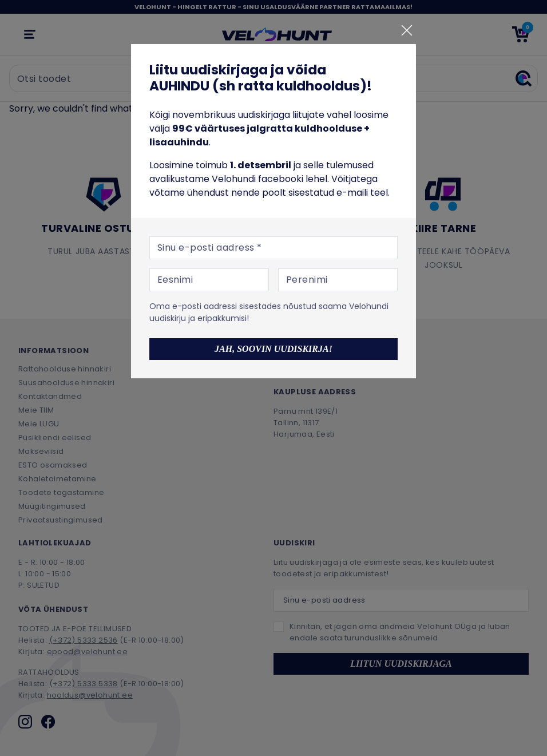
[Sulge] (407, 30)
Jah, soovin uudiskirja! (273, 349)
